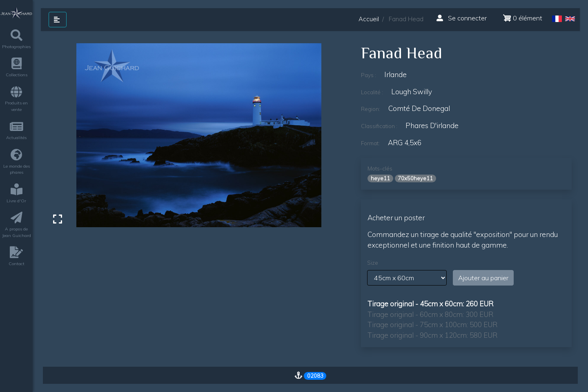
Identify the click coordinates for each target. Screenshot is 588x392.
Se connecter (462, 18)
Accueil (369, 19)
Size (373, 263)
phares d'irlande (432, 125)
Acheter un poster (396, 218)
